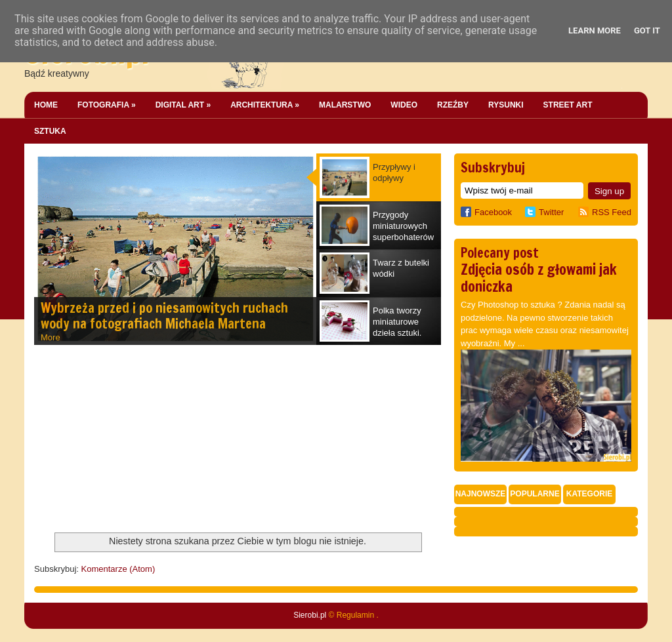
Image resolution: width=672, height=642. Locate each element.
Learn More (595, 30)
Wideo (404, 105)
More (51, 337)
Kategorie (589, 494)
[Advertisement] (133, 440)
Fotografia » (107, 105)
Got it (647, 30)
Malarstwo (345, 105)
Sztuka (50, 131)
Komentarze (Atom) (118, 569)
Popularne (535, 494)
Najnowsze (481, 494)
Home (46, 105)
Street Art (568, 105)
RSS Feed (612, 212)
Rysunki (506, 105)
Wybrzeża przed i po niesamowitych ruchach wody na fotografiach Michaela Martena (164, 316)
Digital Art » (183, 105)
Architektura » (265, 105)
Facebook (486, 212)
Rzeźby (453, 105)
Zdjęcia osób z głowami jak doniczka (539, 278)
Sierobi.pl (310, 615)
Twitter (551, 212)
